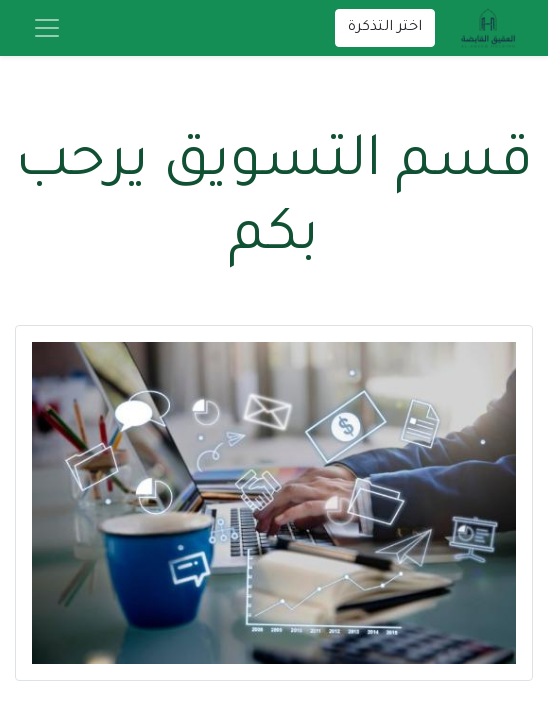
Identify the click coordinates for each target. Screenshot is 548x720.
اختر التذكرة (385, 28)
